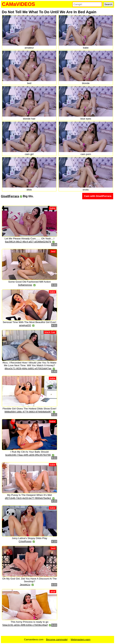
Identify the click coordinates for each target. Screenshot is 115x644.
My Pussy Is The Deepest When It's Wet (29, 495)
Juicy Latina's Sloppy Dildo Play (29, 538)
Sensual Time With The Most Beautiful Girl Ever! (30, 322)
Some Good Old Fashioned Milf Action (29, 282)
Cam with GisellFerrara (98, 196)
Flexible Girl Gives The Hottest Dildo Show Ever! (29, 409)
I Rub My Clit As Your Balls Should (29, 452)
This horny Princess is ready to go (30, 622)
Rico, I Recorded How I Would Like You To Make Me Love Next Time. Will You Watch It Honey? (29, 364)
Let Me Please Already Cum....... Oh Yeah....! (29, 239)
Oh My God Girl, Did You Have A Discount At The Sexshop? (29, 580)
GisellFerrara (10, 196)
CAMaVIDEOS (18, 4)
